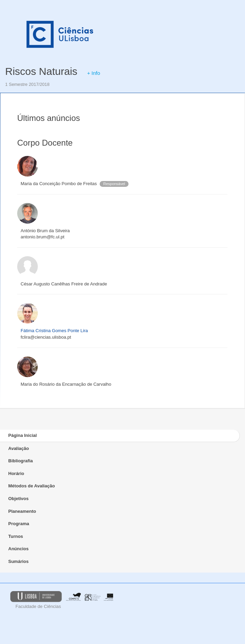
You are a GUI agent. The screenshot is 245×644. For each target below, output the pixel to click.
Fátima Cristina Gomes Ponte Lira (54, 331)
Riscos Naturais (41, 71)
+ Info (93, 73)
